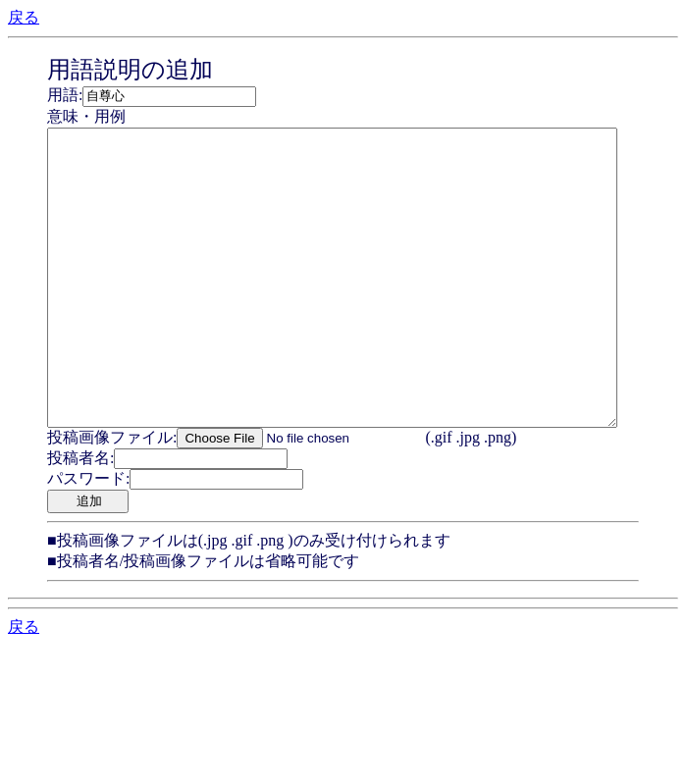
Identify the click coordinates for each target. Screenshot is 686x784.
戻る (24, 17)
